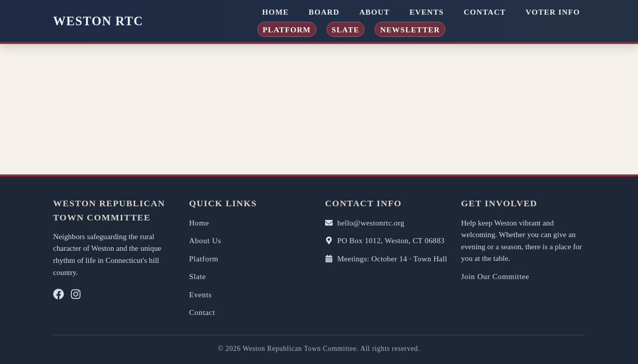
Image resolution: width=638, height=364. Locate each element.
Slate (346, 29)
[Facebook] (59, 297)
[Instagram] (76, 297)
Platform (287, 29)
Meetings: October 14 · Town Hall (386, 259)
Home (275, 12)
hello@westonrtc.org (365, 223)
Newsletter (410, 29)
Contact (485, 12)
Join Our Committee (495, 276)
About (375, 12)
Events (427, 12)
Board (324, 12)
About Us (205, 240)
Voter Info (553, 12)
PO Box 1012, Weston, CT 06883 (385, 240)
